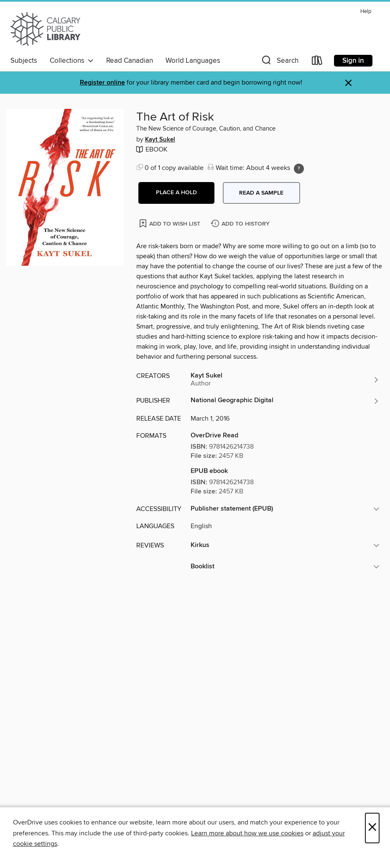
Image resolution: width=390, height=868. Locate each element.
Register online (102, 83)
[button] (279, 62)
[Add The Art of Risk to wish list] (170, 223)
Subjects (24, 61)
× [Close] (372, 828)
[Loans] (317, 62)
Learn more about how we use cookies (247, 833)
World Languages (193, 61)
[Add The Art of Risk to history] (241, 224)
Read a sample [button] (261, 193)
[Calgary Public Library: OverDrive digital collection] (45, 29)
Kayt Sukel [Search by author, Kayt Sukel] (160, 140)
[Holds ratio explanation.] (299, 169)
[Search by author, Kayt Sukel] (285, 380)
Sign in (353, 61)
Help (366, 12)
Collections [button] (72, 61)
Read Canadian (130, 61)
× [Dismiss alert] (348, 83)
